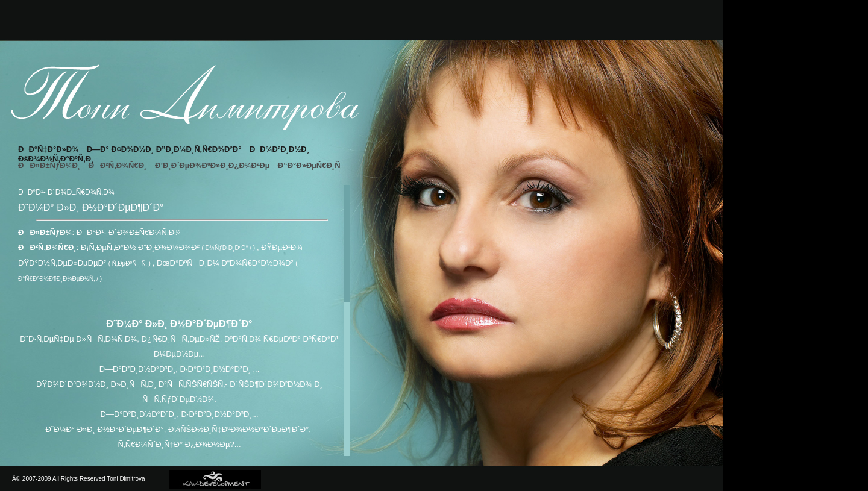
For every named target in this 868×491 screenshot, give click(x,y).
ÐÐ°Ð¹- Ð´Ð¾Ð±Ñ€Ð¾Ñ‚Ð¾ (129, 232)
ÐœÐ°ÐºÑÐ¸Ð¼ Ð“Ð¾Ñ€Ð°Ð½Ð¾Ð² (225, 263)
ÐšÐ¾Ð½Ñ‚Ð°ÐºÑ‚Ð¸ (56, 159)
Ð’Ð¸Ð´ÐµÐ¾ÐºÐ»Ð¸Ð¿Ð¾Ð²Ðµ (212, 165)
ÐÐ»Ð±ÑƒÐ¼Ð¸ (49, 165)
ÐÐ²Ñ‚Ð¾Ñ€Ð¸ (118, 165)
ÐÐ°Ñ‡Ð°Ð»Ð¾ (48, 149)
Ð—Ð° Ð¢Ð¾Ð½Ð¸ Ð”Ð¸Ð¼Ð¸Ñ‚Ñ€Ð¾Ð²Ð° (164, 149)
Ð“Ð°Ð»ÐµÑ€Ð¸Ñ (312, 165)
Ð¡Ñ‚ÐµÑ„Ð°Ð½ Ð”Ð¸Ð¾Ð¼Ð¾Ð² (140, 247)
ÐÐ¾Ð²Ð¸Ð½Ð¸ (279, 149)
